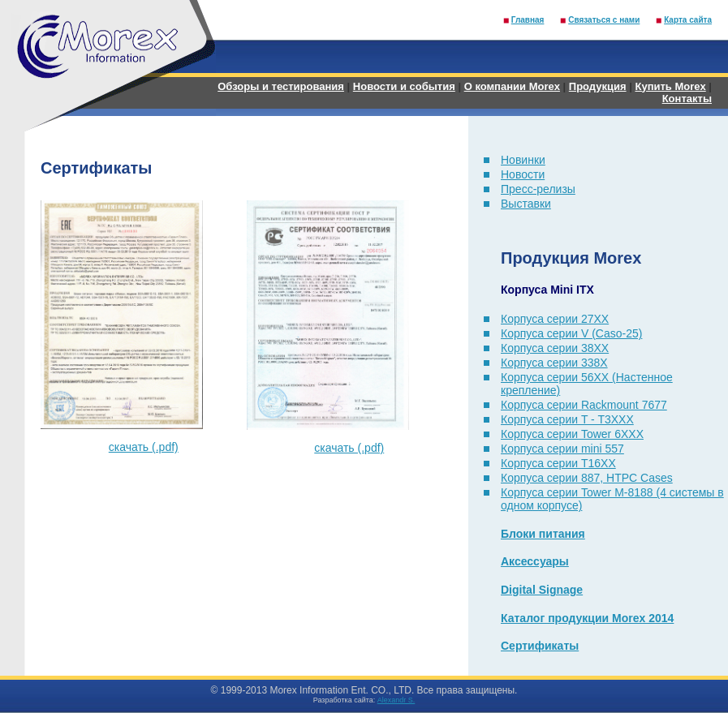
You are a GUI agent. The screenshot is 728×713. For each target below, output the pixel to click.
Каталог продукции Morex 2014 (587, 618)
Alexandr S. (396, 700)
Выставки (526, 204)
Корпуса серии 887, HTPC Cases (587, 478)
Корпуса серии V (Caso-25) (571, 333)
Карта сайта (688, 20)
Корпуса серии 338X (554, 363)
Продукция (598, 86)
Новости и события (404, 86)
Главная (528, 20)
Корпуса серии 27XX (555, 319)
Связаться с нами (604, 20)
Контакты (687, 99)
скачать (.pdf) (144, 447)
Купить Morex (670, 86)
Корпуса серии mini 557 (562, 449)
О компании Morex (512, 86)
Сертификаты (540, 646)
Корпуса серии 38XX (555, 348)
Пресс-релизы (538, 189)
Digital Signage (542, 590)
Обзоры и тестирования (281, 86)
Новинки (523, 160)
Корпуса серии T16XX (558, 463)
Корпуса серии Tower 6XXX (572, 434)
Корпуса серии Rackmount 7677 (584, 405)
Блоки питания (543, 534)
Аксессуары (535, 561)
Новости (523, 174)
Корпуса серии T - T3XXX (567, 419)
